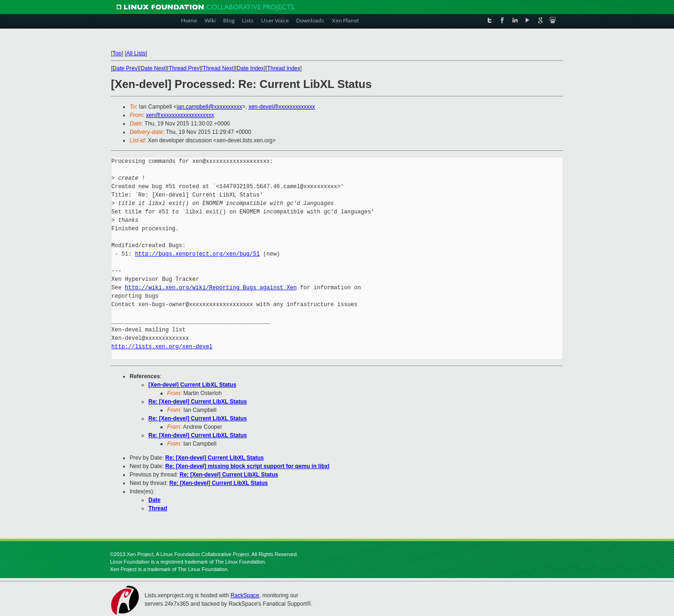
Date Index (250, 68)
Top (117, 53)
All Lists (136, 53)
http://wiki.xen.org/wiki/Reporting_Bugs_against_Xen (211, 288)
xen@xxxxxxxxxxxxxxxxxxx (180, 115)
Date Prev (125, 68)
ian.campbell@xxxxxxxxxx (210, 107)
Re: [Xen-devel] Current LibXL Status (198, 402)
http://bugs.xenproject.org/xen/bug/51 (197, 254)
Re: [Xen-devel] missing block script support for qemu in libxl (247, 466)
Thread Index (284, 68)
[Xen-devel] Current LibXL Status (192, 385)
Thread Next (218, 68)
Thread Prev (184, 68)
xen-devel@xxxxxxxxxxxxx (282, 107)
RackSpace (245, 595)
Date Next (153, 68)
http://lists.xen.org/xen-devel (162, 347)
